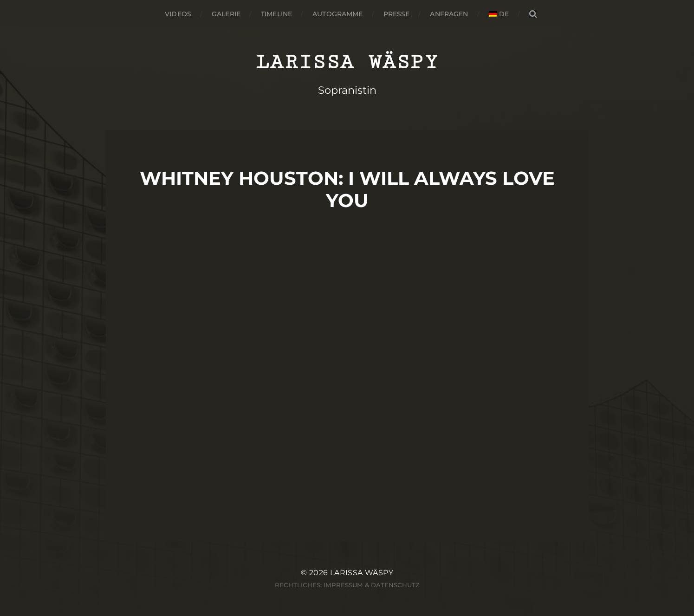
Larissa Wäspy (347, 62)
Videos (178, 14)
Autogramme (337, 14)
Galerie (226, 14)
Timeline (276, 14)
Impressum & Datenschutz (372, 585)
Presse (397, 14)
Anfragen (449, 14)
